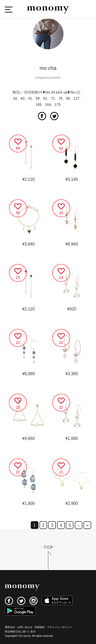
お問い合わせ (25, 627)
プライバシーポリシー (60, 627)
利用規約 (40, 627)
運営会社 (10, 627)
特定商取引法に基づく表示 (20, 632)
